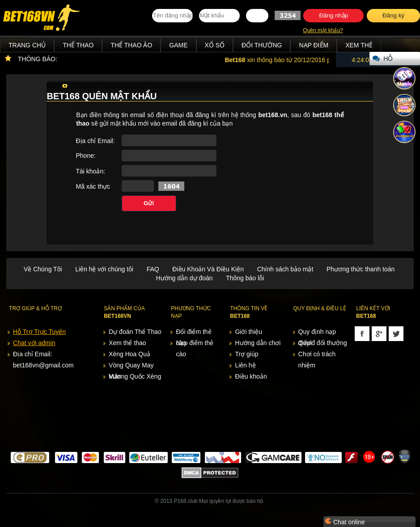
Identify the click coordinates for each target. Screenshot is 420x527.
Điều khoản (251, 376)
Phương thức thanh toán (361, 269)
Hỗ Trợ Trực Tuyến (39, 332)
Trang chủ (27, 45)
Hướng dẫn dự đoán (185, 278)
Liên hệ (245, 365)
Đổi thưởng (262, 45)
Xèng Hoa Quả (129, 354)
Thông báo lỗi (245, 278)
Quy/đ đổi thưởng (323, 343)
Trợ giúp (246, 354)
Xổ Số (215, 45)
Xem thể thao (127, 343)
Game (178, 45)
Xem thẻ (359, 45)
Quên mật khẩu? (323, 30)
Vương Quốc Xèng (135, 376)
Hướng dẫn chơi (258, 343)
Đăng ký (393, 15)
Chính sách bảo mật (285, 269)
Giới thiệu (248, 332)
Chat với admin (34, 343)
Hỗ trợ (390, 60)
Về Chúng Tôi (43, 269)
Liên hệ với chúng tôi (104, 269)
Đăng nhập (333, 15)
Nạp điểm (314, 45)
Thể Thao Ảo (131, 45)
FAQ (153, 269)
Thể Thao (78, 45)
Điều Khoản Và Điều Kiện (208, 269)
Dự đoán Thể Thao (135, 332)
